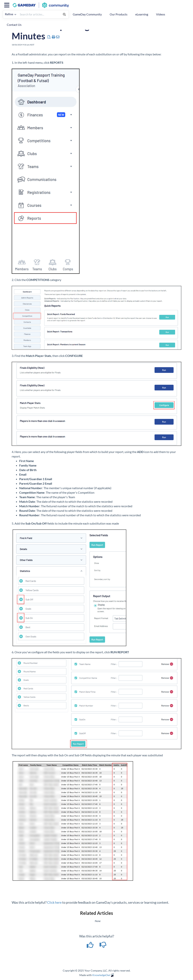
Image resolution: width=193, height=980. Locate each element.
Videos (161, 14)
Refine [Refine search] (11, 14)
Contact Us (14, 25)
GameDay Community (87, 14)
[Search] (64, 14)
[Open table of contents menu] (8, 5)
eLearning (142, 14)
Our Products (119, 14)
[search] (39, 14)
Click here (54, 902)
